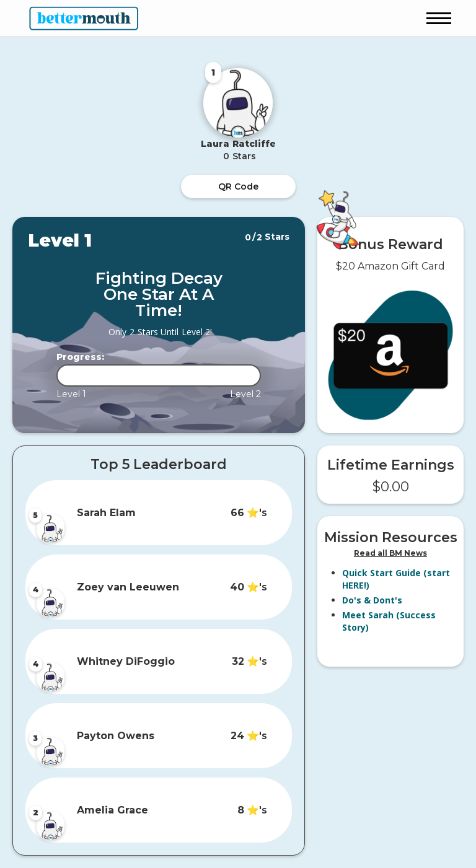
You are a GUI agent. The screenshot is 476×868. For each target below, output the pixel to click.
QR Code (238, 186)
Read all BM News (390, 553)
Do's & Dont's (372, 600)
